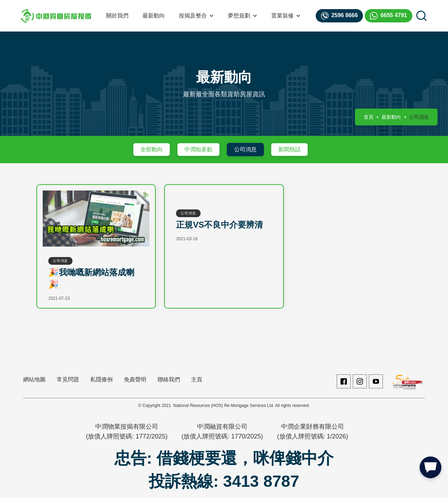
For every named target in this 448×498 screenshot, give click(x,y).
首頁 (369, 117)
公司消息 (245, 149)
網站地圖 (34, 379)
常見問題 (68, 379)
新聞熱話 (289, 149)
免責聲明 (135, 379)
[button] (196, 16)
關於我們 (117, 16)
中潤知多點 (198, 149)
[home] (56, 16)
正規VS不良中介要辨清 (219, 225)
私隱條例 (101, 379)
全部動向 (152, 149)
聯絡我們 (169, 379)
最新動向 (154, 16)
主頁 (197, 379)
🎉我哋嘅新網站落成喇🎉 (91, 278)
